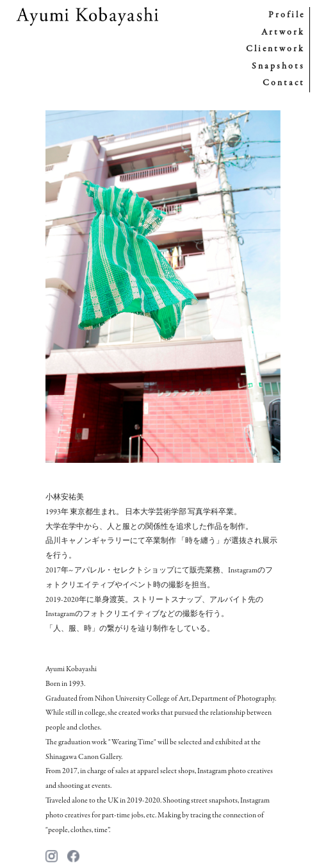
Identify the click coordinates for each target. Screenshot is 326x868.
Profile (287, 15)
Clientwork (275, 49)
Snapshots (278, 66)
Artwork (283, 32)
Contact (284, 83)
